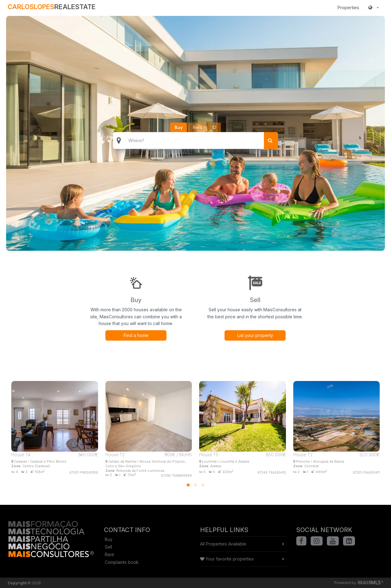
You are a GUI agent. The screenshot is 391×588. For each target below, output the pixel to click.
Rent (197, 127)
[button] (374, 8)
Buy (179, 127)
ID (214, 127)
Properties (348, 7)
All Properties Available (223, 544)
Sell (108, 547)
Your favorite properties (227, 559)
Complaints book (122, 562)
